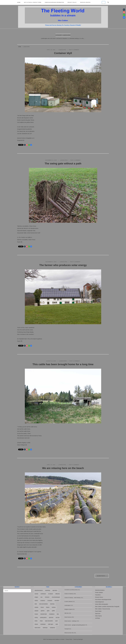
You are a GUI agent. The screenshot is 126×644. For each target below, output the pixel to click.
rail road (57, 617)
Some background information (54, 2)
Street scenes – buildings (70, 621)
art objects (51, 594)
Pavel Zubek (98, 611)
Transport (67, 629)
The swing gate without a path (63, 163)
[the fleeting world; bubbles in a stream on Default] (104, 2)
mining (36, 617)
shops (41, 621)
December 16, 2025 (51, 160)
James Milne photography (102, 604)
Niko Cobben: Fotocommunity (103, 609)
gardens (43, 611)
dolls (36, 604)
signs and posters (49, 621)
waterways (45, 628)
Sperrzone (98, 614)
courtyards (50, 601)
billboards (57, 594)
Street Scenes (68, 617)
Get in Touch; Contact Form (33, 2)
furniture (54, 607)
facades (36, 607)
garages (36, 611)
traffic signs (51, 624)
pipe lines (51, 617)
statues (36, 624)
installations (52, 614)
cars (42, 597)
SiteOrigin (80, 639)
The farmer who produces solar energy (63, 265)
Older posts (102, 576)
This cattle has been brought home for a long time (63, 364)
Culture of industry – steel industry (72, 598)
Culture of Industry (69, 594)
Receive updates (85, 2)
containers (43, 601)
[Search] (29, 590)
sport (56, 621)
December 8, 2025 (51, 262)
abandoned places (39, 590)
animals (36, 594)
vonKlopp (97, 618)
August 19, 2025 (51, 361)
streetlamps (43, 624)
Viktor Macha (98, 616)
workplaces (52, 628)
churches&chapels (56, 597)
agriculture (55, 590)
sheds (36, 621)
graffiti (53, 611)
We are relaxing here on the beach (63, 468)
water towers (37, 628)
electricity (52, 604)
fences (42, 607)
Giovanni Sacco (99, 597)
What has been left (69, 633)
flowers (48, 607)
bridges (36, 597)
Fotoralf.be (98, 595)
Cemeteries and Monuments (71, 590)
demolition (57, 601)
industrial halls (44, 614)
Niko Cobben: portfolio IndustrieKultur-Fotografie (107, 607)
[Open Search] (108, 2)
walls (57, 624)
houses (36, 614)
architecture (43, 594)
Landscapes (62, 50)
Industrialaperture (100, 602)
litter (58, 614)
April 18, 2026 (51, 50)
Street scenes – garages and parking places (75, 625)
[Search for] (17, 591)
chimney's (47, 597)
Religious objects (68, 609)
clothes (36, 601)
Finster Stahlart (99, 593)
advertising (48, 590)
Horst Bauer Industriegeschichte (103, 600)
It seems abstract (69, 601)
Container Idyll (63, 53)
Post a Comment (74, 50)
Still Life (66, 613)
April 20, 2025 (51, 465)
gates (48, 611)
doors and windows (44, 604)
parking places (43, 617)
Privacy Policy (72, 2)
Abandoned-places (100, 590)
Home (19, 2)
